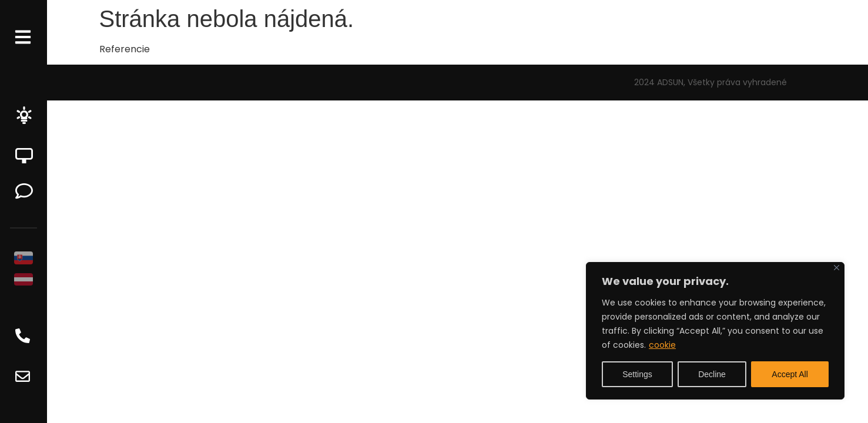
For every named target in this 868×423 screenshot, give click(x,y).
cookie (662, 345)
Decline (712, 374)
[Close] (837, 268)
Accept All (790, 374)
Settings (637, 374)
